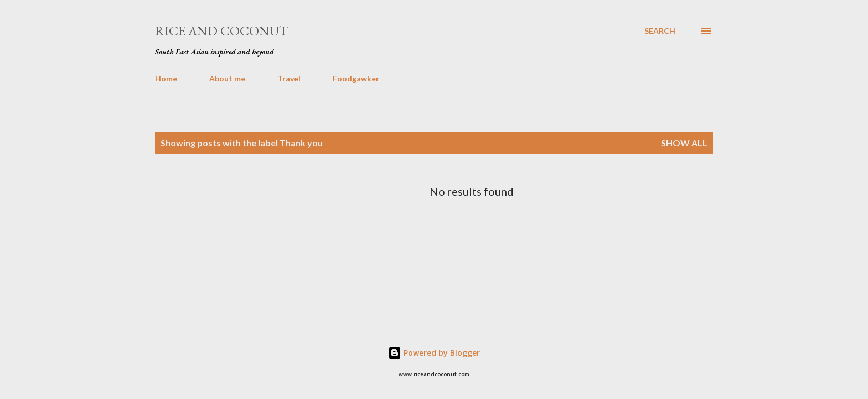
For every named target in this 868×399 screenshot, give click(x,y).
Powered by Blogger (434, 353)
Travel (289, 78)
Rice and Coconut (221, 31)
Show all (684, 143)
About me (227, 78)
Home (166, 78)
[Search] (660, 31)
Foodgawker (356, 78)
